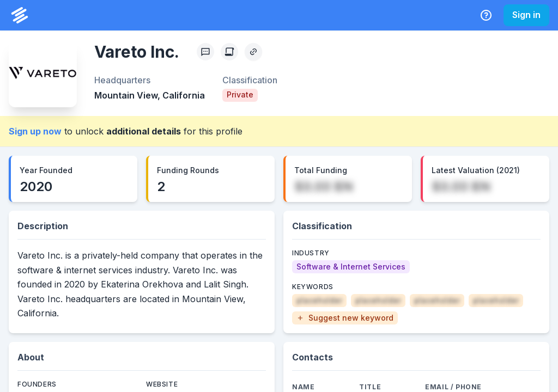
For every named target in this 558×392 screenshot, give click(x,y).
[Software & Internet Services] (351, 267)
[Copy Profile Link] (253, 52)
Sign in (526, 15)
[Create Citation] (229, 52)
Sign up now (35, 131)
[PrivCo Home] (20, 15)
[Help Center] (486, 15)
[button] (345, 318)
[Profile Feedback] (205, 52)
